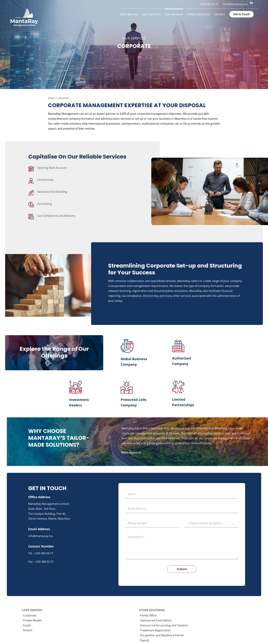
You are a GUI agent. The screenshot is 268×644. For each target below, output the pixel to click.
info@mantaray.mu (41, 536)
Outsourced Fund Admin (156, 620)
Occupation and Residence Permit (162, 635)
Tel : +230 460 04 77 (41, 553)
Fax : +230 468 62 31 (41, 562)
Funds (27, 625)
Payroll (144, 640)
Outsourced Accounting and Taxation (164, 625)
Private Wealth (32, 620)
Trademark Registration (155, 630)
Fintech (28, 630)
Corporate (30, 615)
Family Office (148, 615)
